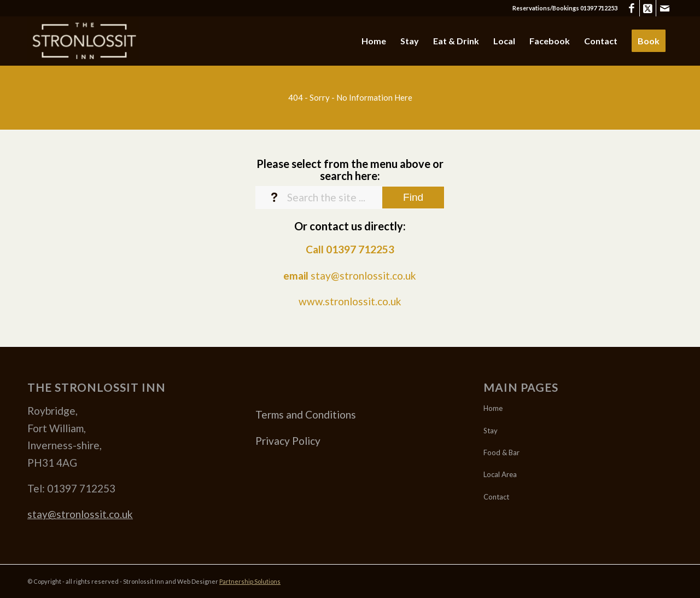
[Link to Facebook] (631, 8)
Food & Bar (501, 452)
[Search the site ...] (350, 198)
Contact (496, 497)
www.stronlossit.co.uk (350, 301)
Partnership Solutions (250, 581)
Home (493, 408)
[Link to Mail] (664, 8)
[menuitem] (374, 41)
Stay (491, 431)
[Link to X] (648, 8)
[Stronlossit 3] (83, 41)
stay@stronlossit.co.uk (363, 275)
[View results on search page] (413, 198)
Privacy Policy (288, 441)
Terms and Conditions (306, 414)
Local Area (500, 474)
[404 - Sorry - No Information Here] (350, 97)
